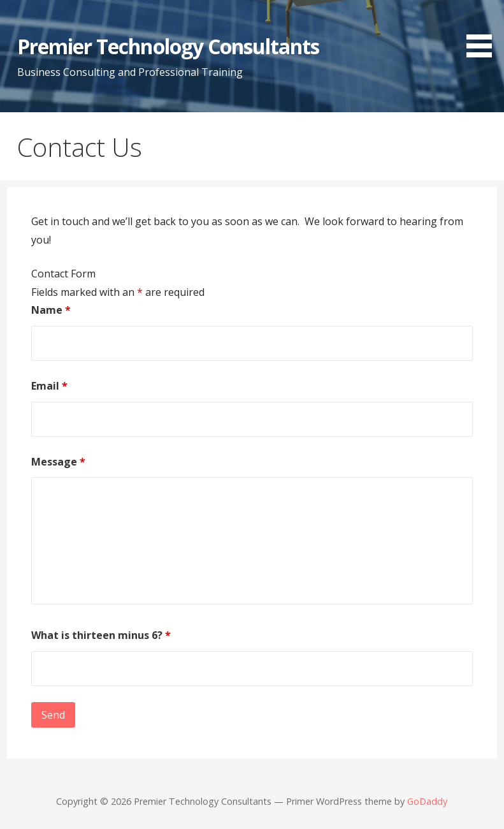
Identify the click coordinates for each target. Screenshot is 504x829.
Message (58, 462)
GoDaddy (427, 801)
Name (51, 310)
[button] (484, 31)
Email (49, 386)
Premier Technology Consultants (168, 46)
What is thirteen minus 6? (101, 635)
